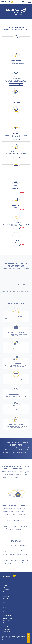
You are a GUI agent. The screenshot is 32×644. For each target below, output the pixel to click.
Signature (6, 594)
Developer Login (7, 618)
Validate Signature (8, 620)
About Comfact (7, 629)
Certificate (6, 583)
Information (16, 48)
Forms (5, 609)
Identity (5, 587)
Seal (4, 592)
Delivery (5, 585)
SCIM (5, 623)
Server (5, 612)
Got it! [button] (28, 638)
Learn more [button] (5, 640)
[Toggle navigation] (29, 2)
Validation (6, 598)
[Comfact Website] (7, 2)
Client (5, 607)
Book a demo (7, 631)
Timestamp (6, 596)
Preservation (6, 590)
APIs (4, 605)
